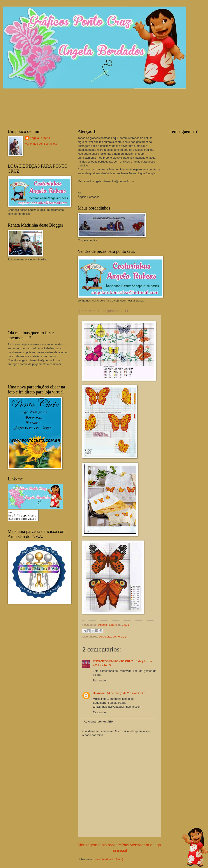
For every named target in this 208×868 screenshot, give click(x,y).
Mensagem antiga (145, 845)
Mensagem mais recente (99, 845)
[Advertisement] (41, 295)
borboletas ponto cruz (112, 637)
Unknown (99, 693)
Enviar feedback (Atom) (108, 859)
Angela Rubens (40, 138)
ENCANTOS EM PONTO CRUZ (113, 661)
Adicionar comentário (98, 722)
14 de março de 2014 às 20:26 (126, 693)
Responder (100, 680)
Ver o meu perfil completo (41, 144)
